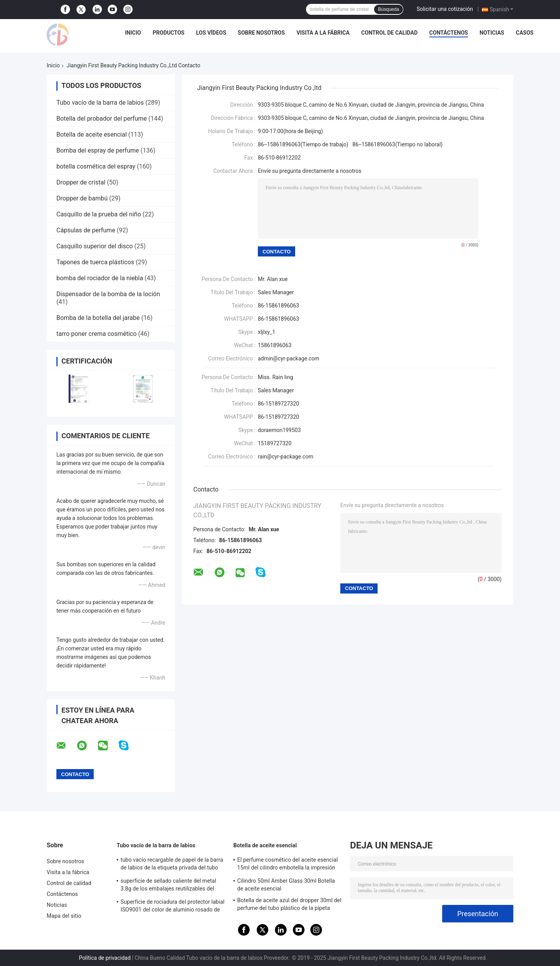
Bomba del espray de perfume (98, 150)
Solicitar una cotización (445, 9)
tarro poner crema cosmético (96, 334)
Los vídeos (211, 33)
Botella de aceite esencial (92, 134)
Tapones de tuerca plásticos (95, 262)
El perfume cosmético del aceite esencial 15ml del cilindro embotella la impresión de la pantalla (288, 865)
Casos (525, 33)
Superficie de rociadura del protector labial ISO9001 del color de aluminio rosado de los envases (172, 907)
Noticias (492, 33)
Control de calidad (389, 33)
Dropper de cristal (81, 182)
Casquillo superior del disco (94, 246)
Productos (169, 33)
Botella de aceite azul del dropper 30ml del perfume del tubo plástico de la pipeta (289, 904)
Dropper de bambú (82, 198)
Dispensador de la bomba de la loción (108, 294)
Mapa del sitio (64, 916)
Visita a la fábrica (323, 33)
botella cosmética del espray (96, 166)
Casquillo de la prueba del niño (99, 214)
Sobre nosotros (262, 33)
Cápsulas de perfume (86, 230)
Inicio (133, 33)
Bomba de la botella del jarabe (98, 318)
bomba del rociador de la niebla (100, 278)
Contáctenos (449, 33)
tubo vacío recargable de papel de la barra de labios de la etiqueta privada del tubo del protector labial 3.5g (172, 865)
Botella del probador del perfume (102, 119)
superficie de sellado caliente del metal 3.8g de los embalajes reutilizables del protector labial (168, 886)
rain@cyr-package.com (285, 457)
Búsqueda (388, 9)
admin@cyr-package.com (289, 358)
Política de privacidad (105, 958)
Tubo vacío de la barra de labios (100, 103)
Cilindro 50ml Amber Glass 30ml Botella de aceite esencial (286, 885)
